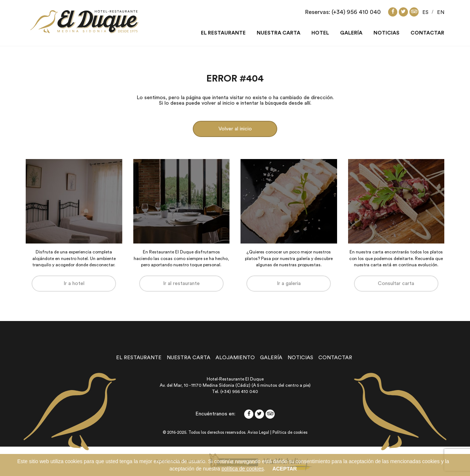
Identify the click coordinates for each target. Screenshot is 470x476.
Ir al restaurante (181, 284)
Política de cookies (290, 432)
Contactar (427, 33)
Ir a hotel (74, 284)
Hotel (320, 33)
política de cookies (243, 469)
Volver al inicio (235, 129)
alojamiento (235, 358)
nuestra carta (189, 358)
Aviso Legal (258, 432)
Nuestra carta (279, 33)
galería (271, 358)
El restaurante (223, 33)
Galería (351, 33)
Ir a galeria (289, 284)
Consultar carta (396, 284)
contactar (335, 358)
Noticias (386, 33)
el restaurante (139, 358)
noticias (300, 358)
